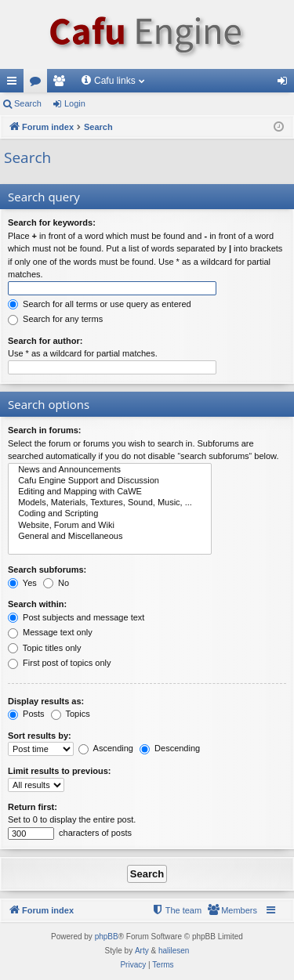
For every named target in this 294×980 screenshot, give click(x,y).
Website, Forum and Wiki (110, 526)
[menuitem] (232, 910)
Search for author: (45, 341)
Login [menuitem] (286, 84)
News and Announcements (110, 470)
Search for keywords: (52, 222)
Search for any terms (55, 319)
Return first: (33, 807)
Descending (170, 748)
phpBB (107, 937)
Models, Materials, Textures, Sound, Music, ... (110, 503)
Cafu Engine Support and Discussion (110, 481)
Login (75, 103)
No (56, 583)
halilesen (174, 951)
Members (62, 84)
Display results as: (46, 701)
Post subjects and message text (76, 617)
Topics (71, 714)
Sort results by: (40, 736)
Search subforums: (47, 570)
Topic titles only (44, 648)
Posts (26, 714)
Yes (22, 583)
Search (28, 103)
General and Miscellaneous (110, 537)
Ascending (106, 748)
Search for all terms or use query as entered (100, 304)
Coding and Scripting (110, 514)
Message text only (50, 632)
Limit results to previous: (59, 771)
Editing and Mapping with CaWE (110, 492)
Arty (142, 951)
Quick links (15, 84)
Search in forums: (45, 430)
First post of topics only (60, 663)
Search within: (37, 604)
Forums (38, 84)
